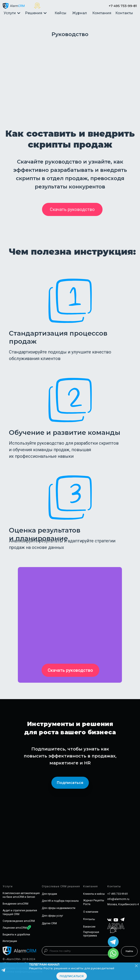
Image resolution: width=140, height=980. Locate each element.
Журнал (80, 13)
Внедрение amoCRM (15, 904)
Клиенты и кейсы (94, 894)
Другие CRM (49, 923)
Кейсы (61, 13)
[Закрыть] (136, 966)
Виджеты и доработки (16, 935)
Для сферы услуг (52, 916)
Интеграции (10, 941)
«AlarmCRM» (13, 959)
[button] (72, 209)
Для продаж (49, 894)
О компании (91, 912)
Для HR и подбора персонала (60, 901)
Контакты (124, 13)
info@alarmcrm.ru (118, 899)
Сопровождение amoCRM (19, 921)
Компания (102, 13)
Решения (36, 13)
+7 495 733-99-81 (123, 6)
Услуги (12, 13)
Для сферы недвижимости (59, 908)
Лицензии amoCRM (15, 928)
